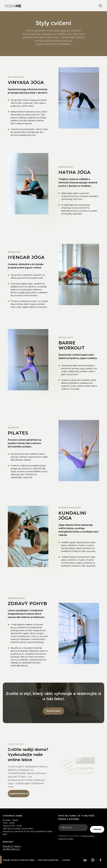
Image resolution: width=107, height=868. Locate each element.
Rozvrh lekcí (53, 711)
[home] (13, 6)
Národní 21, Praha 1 (12, 846)
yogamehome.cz (19, 794)
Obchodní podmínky (48, 860)
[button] (100, 6)
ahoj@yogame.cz (11, 849)
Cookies (66, 860)
